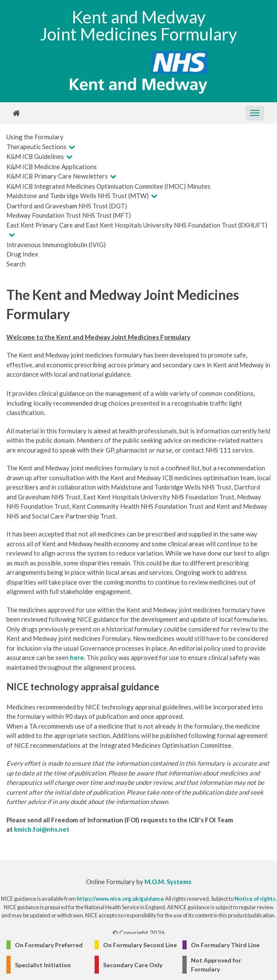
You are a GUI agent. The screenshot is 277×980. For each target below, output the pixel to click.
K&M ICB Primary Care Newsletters (57, 176)
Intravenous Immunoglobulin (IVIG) (56, 245)
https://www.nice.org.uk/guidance (120, 899)
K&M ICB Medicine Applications (52, 167)
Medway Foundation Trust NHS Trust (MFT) (69, 215)
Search (16, 264)
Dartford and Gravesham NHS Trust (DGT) (67, 206)
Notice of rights (255, 899)
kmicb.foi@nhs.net (42, 829)
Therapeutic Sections (36, 147)
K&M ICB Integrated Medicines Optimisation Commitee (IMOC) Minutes (108, 186)
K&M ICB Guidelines (35, 156)
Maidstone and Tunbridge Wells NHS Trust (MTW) (78, 196)
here (77, 657)
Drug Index (22, 254)
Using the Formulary (35, 137)
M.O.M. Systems (168, 882)
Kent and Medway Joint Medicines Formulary (138, 26)
